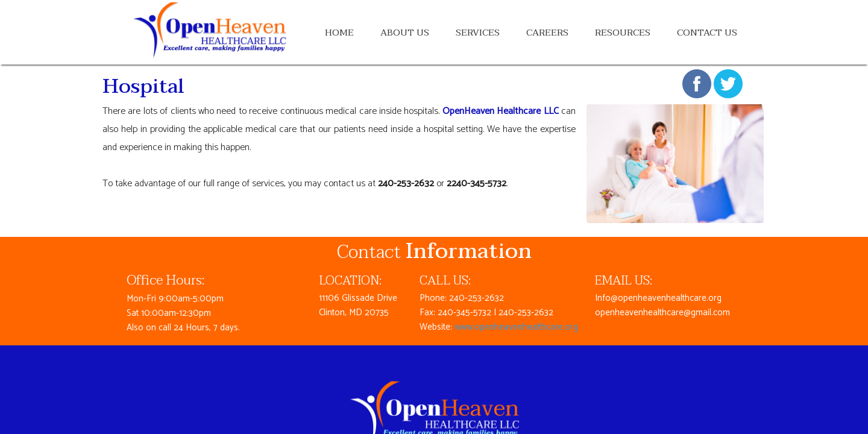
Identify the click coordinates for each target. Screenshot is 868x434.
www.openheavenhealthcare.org (516, 327)
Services (478, 33)
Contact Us (707, 33)
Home (339, 33)
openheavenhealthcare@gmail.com (662, 313)
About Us (405, 33)
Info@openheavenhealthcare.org (658, 298)
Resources (623, 33)
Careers (547, 33)
